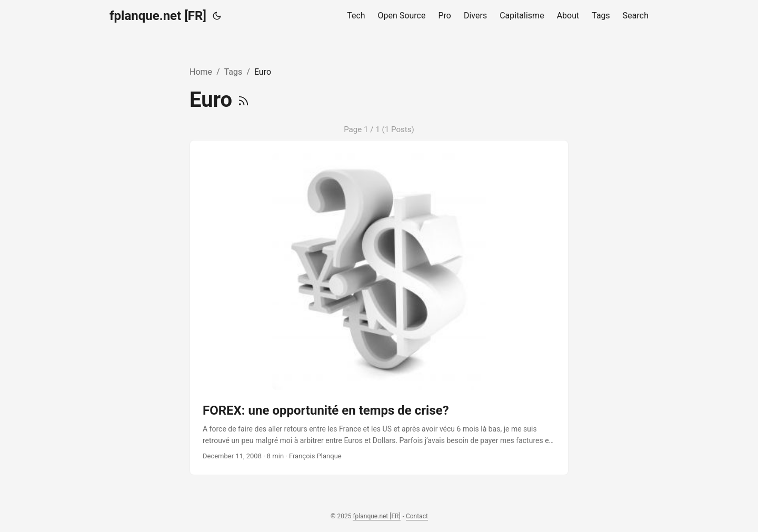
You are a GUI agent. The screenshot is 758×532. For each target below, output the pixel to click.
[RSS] (243, 100)
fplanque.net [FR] (158, 16)
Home (201, 72)
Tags (233, 72)
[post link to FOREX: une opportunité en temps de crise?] (379, 308)
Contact (417, 516)
